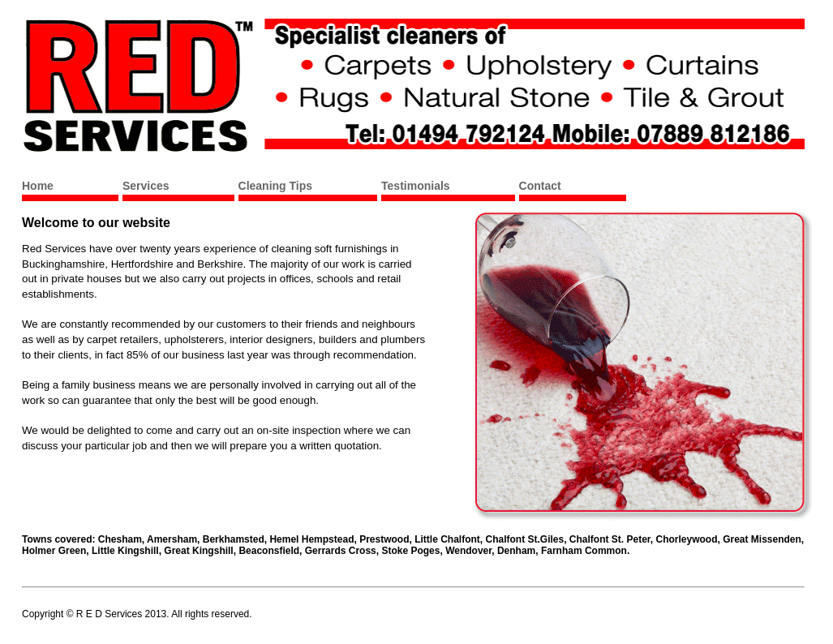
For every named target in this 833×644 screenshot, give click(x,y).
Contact (540, 186)
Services (146, 186)
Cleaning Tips (276, 186)
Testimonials (416, 186)
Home (38, 186)
